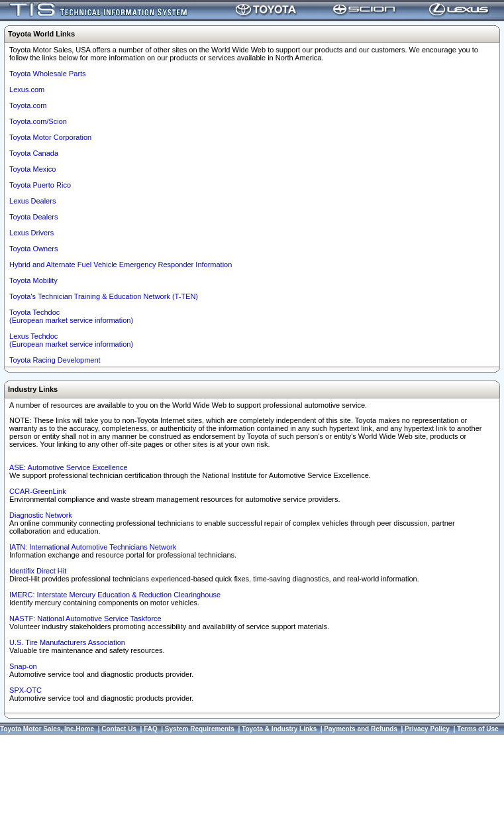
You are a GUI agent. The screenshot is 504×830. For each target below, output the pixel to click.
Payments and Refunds (361, 729)
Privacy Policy (427, 729)
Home (85, 729)
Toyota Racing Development (55, 360)
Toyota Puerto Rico (40, 185)
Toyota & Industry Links (279, 729)
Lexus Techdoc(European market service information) (71, 340)
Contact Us (119, 729)
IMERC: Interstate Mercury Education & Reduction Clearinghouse (115, 595)
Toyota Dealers (33, 217)
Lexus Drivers (31, 233)
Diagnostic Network (41, 515)
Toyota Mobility (33, 280)
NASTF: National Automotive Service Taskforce (85, 619)
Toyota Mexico (32, 169)
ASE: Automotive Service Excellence (69, 467)
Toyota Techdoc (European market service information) (71, 316)
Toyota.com (28, 105)
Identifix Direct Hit (38, 571)
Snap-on (23, 666)
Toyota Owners (33, 249)
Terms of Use (478, 729)
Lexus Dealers (32, 201)
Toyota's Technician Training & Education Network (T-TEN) (104, 296)
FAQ (151, 729)
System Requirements (200, 729)
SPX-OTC (25, 690)
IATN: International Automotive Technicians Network (93, 547)
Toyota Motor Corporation (50, 137)
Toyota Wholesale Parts (48, 74)
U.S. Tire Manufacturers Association (67, 642)
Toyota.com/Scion (38, 121)
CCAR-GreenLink (38, 491)
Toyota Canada (34, 153)
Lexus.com (27, 89)
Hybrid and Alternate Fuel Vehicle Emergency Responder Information (121, 265)
